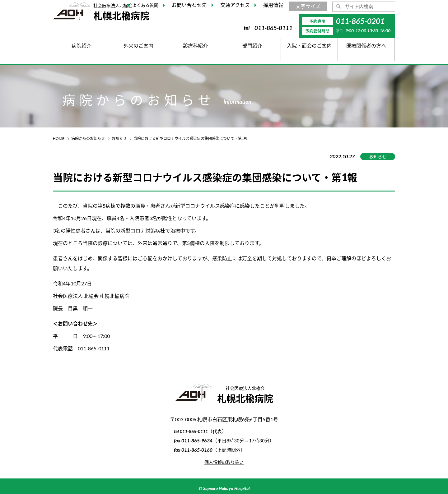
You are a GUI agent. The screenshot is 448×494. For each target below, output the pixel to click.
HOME (59, 139)
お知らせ (119, 139)
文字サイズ (308, 6)
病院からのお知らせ (88, 139)
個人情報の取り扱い (224, 462)
